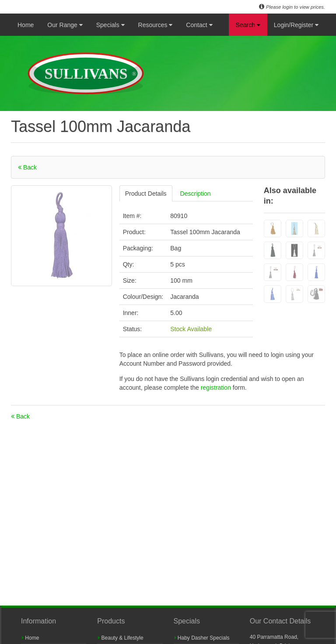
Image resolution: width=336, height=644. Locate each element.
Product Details (146, 194)
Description (196, 194)
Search (248, 25)
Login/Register (296, 25)
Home (26, 25)
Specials (110, 25)
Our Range (65, 25)
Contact (199, 25)
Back (27, 167)
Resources (156, 25)
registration (217, 388)
